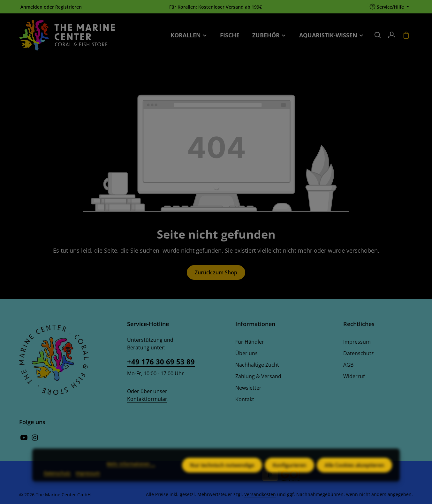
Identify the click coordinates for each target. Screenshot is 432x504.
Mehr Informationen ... (131, 472)
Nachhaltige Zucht (257, 365)
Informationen (255, 324)
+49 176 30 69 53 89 (161, 362)
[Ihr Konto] (392, 35)
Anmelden (31, 7)
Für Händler (250, 342)
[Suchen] (378, 35)
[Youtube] (25, 439)
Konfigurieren (289, 473)
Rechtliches (359, 324)
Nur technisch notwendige (222, 473)
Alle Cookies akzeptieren (354, 473)
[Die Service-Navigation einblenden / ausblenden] (389, 7)
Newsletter (248, 388)
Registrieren (68, 7)
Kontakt (245, 399)
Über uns (246, 353)
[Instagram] (35, 439)
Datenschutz (359, 353)
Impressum (357, 342)
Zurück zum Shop (216, 272)
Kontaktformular (147, 399)
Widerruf (354, 376)
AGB (348, 365)
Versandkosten (260, 494)
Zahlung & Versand (258, 376)
